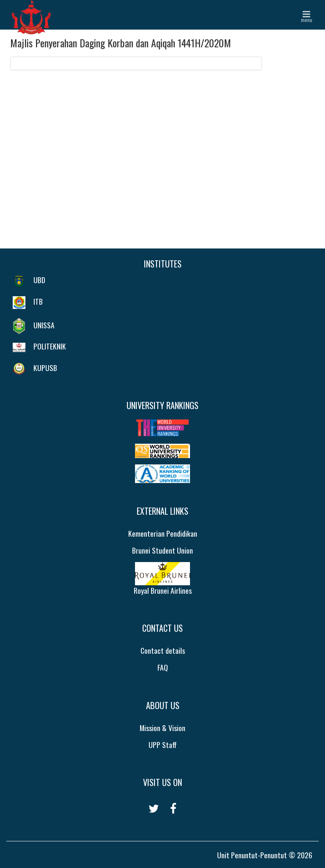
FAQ (163, 667)
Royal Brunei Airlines (163, 579)
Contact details (163, 650)
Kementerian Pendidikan (163, 533)
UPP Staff (163, 745)
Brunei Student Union (162, 550)
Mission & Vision (162, 728)
